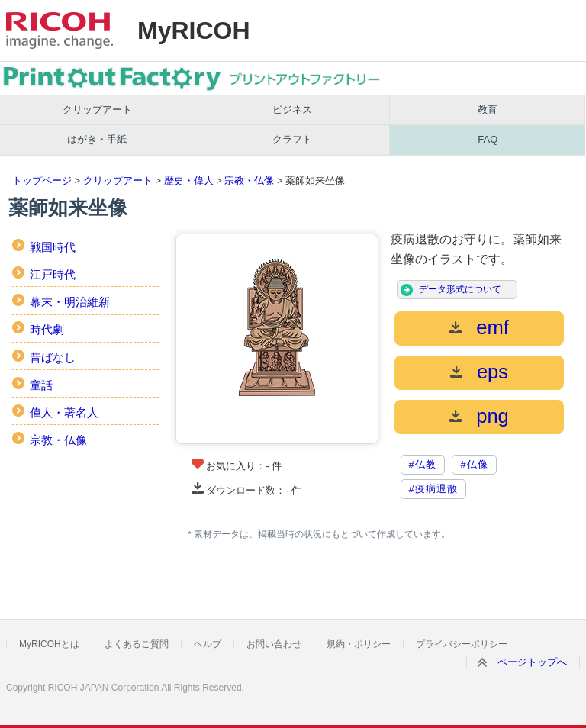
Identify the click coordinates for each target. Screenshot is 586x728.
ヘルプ (208, 644)
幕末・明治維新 (70, 302)
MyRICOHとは (49, 644)
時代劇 (47, 329)
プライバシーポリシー (462, 644)
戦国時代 (53, 247)
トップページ (42, 180)
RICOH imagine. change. (60, 31)
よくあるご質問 (137, 644)
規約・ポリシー (359, 644)
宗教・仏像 (249, 180)
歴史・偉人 (189, 180)
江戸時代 (53, 274)
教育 (488, 110)
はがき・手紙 (97, 139)
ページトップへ (532, 662)
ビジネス (292, 110)
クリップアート (97, 110)
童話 (41, 385)
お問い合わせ (274, 644)
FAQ (488, 139)
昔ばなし (53, 358)
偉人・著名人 (64, 412)
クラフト (292, 139)
